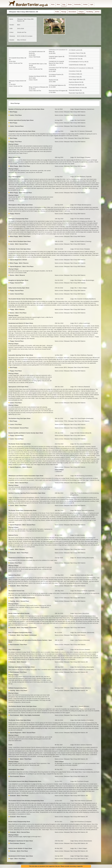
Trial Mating (90, 12)
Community (77, 4)
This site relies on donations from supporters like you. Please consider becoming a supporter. (56, 866)
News (58, 4)
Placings (64, 12)
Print (97, 12)
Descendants (72, 12)
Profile (57, 12)
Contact (85, 4)
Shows (70, 4)
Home (53, 4)
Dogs (64, 4)
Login (92, 4)
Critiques (81, 12)
